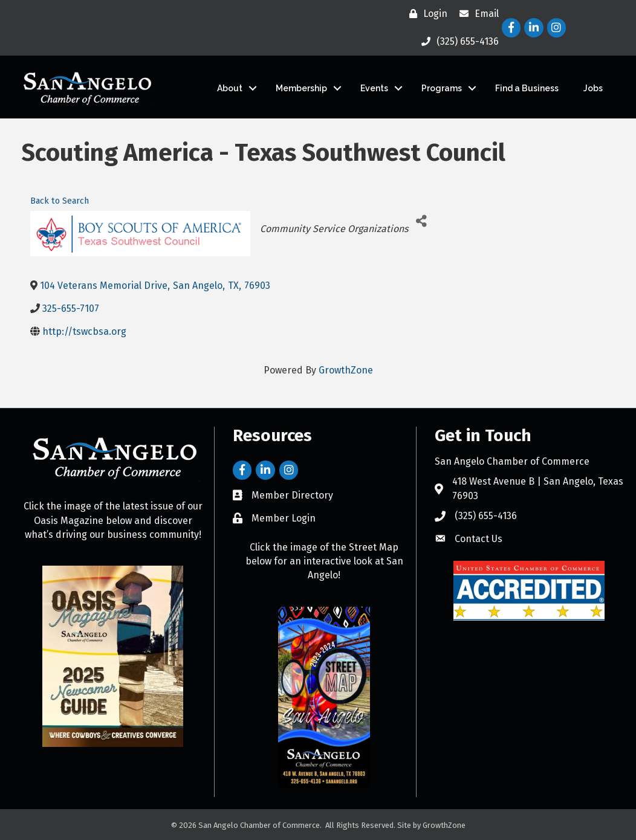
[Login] (425, 14)
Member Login (284, 518)
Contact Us (479, 539)
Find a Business (527, 88)
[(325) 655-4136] (457, 42)
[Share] (422, 221)
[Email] (476, 14)
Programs (442, 88)
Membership (301, 88)
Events (374, 88)
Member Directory (292, 495)
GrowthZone (346, 370)
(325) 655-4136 (486, 516)
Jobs (593, 88)
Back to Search (60, 201)
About (230, 88)
